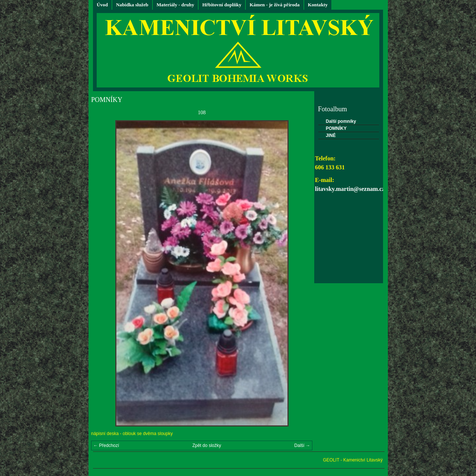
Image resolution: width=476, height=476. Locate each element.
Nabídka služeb (132, 5)
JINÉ (331, 135)
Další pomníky (341, 121)
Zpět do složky (207, 445)
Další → (302, 445)
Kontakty (318, 5)
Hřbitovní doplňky (222, 5)
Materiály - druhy (175, 5)
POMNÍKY (336, 128)
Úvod (102, 5)
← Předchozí (106, 445)
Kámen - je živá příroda (275, 5)
